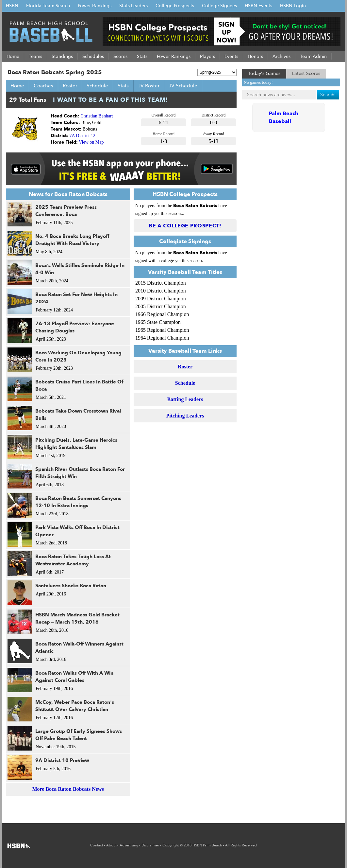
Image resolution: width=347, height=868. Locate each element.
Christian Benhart (97, 116)
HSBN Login (293, 6)
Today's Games (264, 73)
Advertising (129, 845)
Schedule (97, 86)
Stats (123, 86)
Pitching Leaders (185, 416)
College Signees (219, 6)
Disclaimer (150, 845)
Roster (70, 86)
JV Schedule (183, 86)
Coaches (43, 86)
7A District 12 (83, 136)
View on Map (91, 142)
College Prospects (175, 6)
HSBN (12, 6)
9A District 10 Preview (62, 760)
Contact (97, 845)
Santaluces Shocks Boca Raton (71, 586)
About (111, 845)
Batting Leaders (185, 399)
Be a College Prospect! (185, 226)
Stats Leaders (133, 6)
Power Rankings (95, 6)
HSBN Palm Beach (207, 845)
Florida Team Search (48, 6)
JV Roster (149, 86)
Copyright (171, 845)
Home (17, 86)
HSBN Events (258, 6)
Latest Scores (306, 73)
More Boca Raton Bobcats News (68, 789)
